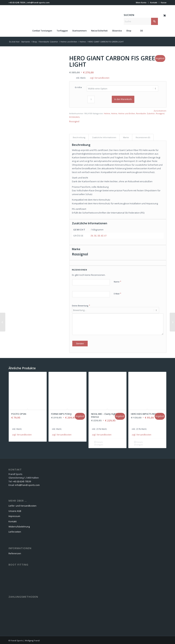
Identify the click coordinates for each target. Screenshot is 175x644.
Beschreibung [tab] (79, 137)
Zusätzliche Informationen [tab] (104, 137)
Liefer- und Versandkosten (22, 505)
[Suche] (141, 21)
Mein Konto (141, 2)
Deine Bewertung (81, 305)
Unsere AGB (15, 510)
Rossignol (160, 113)
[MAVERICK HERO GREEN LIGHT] (3, 322)
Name (117, 281)
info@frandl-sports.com (38, 2)
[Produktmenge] (91, 99)
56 (95, 235)
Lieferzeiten (15, 531)
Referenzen (15, 552)
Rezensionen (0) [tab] (143, 137)
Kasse (164, 2)
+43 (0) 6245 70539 (17, 2)
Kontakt (154, 2)
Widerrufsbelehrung (19, 526)
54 (92, 235)
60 (102, 235)
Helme (107, 113)
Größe (79, 87)
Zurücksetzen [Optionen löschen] (160, 110)
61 (105, 235)
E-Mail (117, 293)
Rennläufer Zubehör (145, 113)
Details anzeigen (99, 442)
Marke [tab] (126, 137)
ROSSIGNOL (75, 117)
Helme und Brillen (127, 113)
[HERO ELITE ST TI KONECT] (172, 322)
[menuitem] (141, 3)
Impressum (14, 515)
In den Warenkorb (123, 99)
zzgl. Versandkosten (100, 78)
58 (98, 235)
